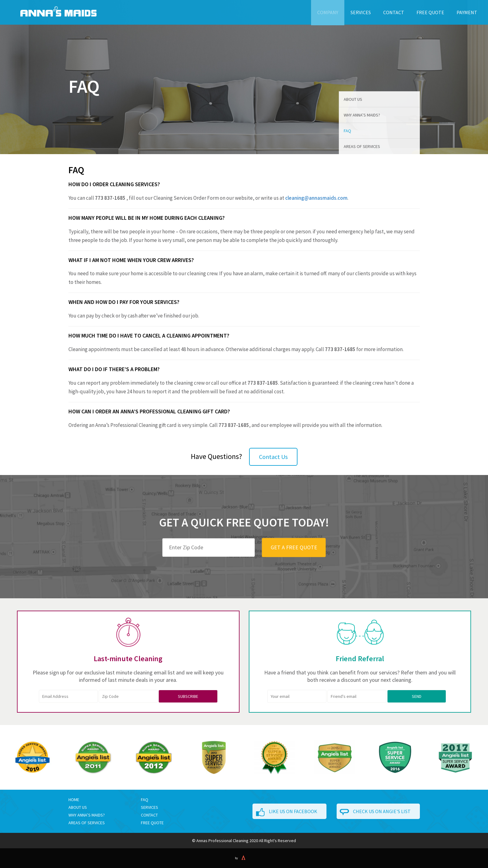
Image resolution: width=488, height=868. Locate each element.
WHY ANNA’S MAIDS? (87, 815)
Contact (394, 12)
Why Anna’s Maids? (362, 115)
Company (328, 12)
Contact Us (273, 457)
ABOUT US (78, 807)
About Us (353, 99)
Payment (467, 12)
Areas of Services (362, 146)
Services (361, 12)
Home (74, 800)
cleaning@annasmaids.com (316, 198)
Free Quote (430, 12)
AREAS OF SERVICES (87, 823)
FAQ (347, 131)
